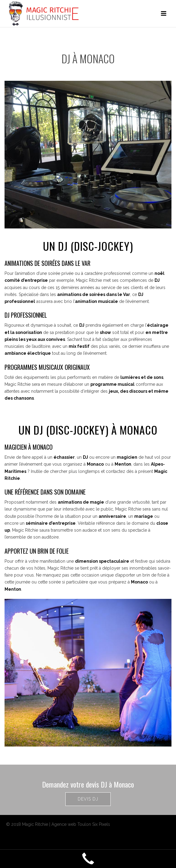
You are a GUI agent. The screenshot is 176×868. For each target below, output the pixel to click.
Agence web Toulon (71, 824)
